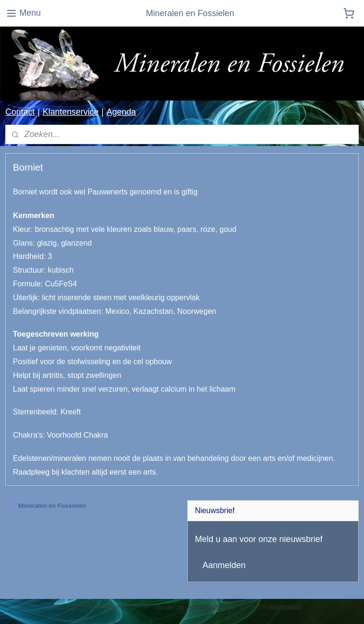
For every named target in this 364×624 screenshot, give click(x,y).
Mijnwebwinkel (285, 606)
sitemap (164, 606)
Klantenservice (71, 112)
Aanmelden (224, 565)
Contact (20, 112)
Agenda (121, 112)
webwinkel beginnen (212, 606)
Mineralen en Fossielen (45, 506)
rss (181, 606)
